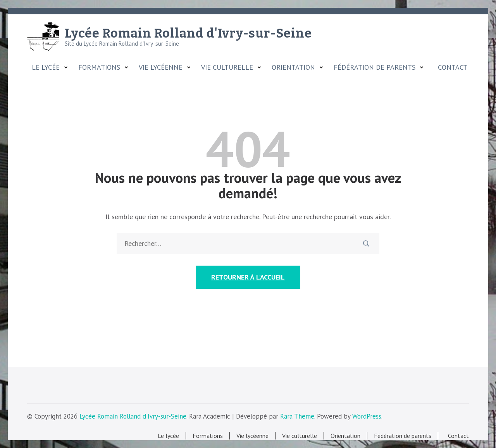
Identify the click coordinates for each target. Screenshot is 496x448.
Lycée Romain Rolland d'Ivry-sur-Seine (188, 33)
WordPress (367, 416)
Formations (99, 67)
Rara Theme (297, 416)
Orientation (293, 67)
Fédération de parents (375, 67)
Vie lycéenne (161, 67)
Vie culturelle (227, 67)
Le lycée (46, 67)
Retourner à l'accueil (248, 277)
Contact (451, 67)
